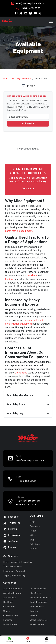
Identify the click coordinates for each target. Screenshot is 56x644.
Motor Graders (10, 624)
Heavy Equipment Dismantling (18, 562)
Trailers (34, 616)
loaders (9, 279)
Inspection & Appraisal (14, 571)
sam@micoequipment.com (30, 3)
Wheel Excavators (39, 620)
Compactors (9, 607)
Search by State (16, 404)
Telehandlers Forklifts (41, 598)
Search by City (15, 414)
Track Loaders (37, 607)
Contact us (28, 189)
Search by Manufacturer (20, 395)
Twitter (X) (12, 523)
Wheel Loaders (37, 624)
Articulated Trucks (12, 589)
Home (33, 522)
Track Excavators (39, 602)
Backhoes (8, 602)
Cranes (7, 611)
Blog (32, 540)
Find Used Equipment (17, 79)
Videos (33, 535)
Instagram (11, 535)
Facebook (11, 517)
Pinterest (11, 548)
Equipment (35, 526)
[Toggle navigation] (51, 21)
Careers (34, 549)
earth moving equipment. (19, 231)
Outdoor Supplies (38, 589)
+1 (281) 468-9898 (30, 8)
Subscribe (28, 124)
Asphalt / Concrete (12, 593)
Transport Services (12, 567)
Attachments (10, 598)
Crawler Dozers (11, 616)
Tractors (34, 611)
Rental (33, 531)
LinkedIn (10, 529)
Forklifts (8, 620)
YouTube (10, 541)
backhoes (32, 276)
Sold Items (35, 544)
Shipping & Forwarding (14, 576)
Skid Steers (35, 593)
